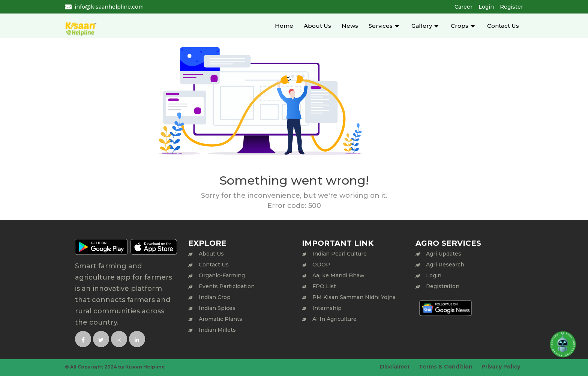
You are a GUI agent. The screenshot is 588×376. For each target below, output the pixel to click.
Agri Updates (444, 254)
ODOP (321, 265)
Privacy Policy (501, 367)
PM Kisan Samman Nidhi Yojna (354, 297)
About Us (317, 26)
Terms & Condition (446, 367)
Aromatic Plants (220, 319)
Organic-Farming (222, 275)
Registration (443, 286)
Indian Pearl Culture (340, 254)
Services (381, 26)
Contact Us (503, 26)
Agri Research (445, 265)
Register (511, 7)
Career (463, 7)
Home (284, 26)
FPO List (324, 286)
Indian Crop (215, 297)
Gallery (422, 26)
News (350, 26)
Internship (327, 308)
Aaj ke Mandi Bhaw (338, 275)
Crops (460, 26)
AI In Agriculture (334, 319)
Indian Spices (217, 308)
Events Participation (227, 286)
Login (486, 7)
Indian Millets (217, 330)
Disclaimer (395, 367)
